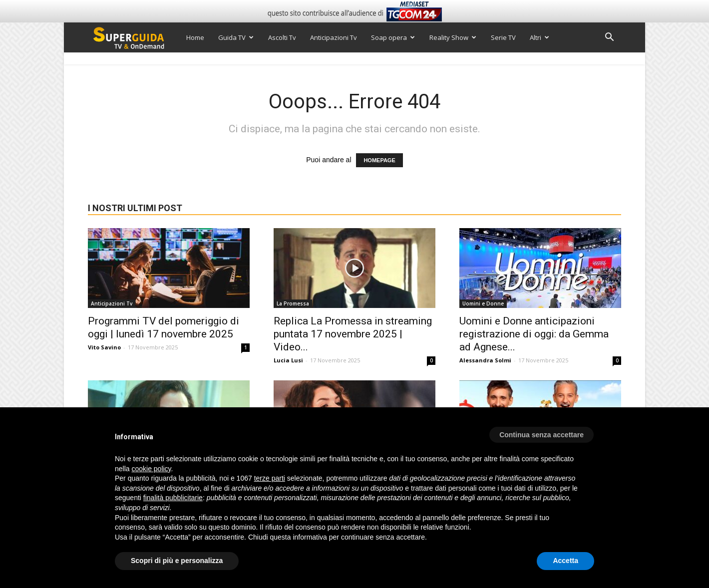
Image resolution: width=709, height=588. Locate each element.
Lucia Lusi (288, 360)
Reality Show (453, 37)
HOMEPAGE (379, 160)
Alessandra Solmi (485, 360)
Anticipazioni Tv (334, 37)
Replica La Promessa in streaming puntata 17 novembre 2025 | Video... (353, 334)
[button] (609, 38)
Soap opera (393, 37)
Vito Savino (104, 347)
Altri (539, 37)
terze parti (270, 478)
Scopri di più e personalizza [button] (177, 561)
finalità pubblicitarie (173, 498)
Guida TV (236, 37)
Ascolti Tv (282, 37)
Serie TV (503, 37)
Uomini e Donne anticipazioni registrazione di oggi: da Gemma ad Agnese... (534, 334)
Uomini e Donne (483, 303)
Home (195, 37)
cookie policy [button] (151, 469)
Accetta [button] (565, 561)
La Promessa (293, 303)
